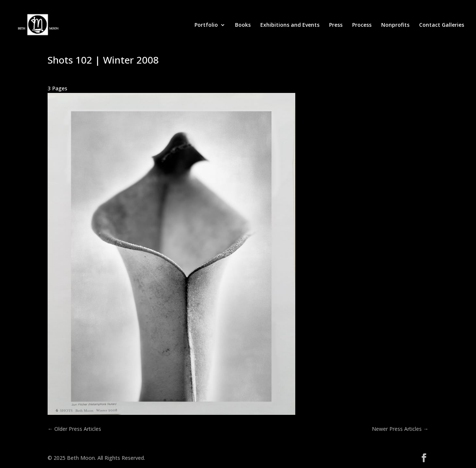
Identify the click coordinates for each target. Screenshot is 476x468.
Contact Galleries (442, 25)
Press (336, 25)
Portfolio (206, 25)
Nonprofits (395, 25)
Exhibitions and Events (290, 25)
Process (362, 25)
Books (243, 25)
